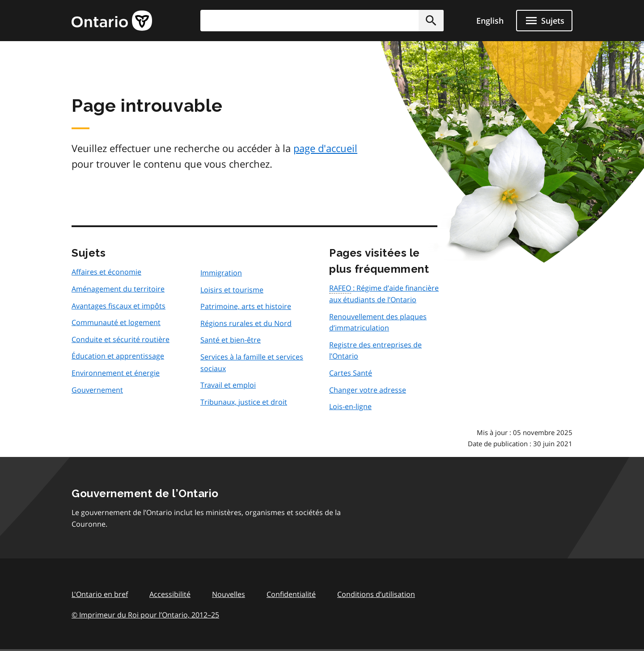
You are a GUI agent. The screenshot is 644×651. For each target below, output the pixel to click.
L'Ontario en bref (100, 594)
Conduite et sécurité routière (121, 339)
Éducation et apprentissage (118, 356)
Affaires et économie (106, 272)
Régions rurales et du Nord (246, 323)
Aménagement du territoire (118, 289)
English (490, 21)
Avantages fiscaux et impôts (119, 306)
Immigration (221, 273)
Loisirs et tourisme (232, 290)
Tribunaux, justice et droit (244, 402)
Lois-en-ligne (350, 406)
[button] (431, 21)
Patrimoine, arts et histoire (246, 306)
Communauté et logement (116, 322)
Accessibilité (170, 594)
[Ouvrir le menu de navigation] (544, 21)
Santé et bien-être (231, 340)
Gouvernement (97, 390)
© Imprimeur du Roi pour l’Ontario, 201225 (145, 615)
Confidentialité (291, 594)
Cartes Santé (351, 373)
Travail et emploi (228, 385)
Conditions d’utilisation (376, 594)
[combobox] (322, 21)
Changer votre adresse (368, 390)
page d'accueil (325, 148)
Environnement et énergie (116, 373)
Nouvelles (229, 594)
